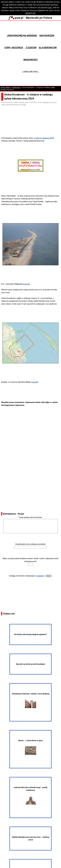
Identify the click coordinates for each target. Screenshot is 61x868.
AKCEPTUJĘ (30, 13)
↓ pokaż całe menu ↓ (30, 71)
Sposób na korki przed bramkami (30, 664)
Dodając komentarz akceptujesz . (27, 576)
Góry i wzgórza (14, 48)
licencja (26, 284)
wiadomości (16, 88)
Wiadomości (30, 60)
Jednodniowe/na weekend (22, 36)
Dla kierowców (48, 48)
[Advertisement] (32, 129)
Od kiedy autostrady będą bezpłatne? (30, 634)
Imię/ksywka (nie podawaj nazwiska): (31, 544)
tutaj (50, 8)
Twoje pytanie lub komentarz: (31, 517)
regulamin (40, 576)
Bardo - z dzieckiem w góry (31, 747)
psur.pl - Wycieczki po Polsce (30, 18)
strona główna (6, 88)
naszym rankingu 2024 (45, 138)
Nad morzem (47, 36)
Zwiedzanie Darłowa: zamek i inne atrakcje (31, 700)
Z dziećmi (31, 48)
